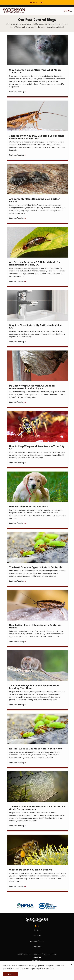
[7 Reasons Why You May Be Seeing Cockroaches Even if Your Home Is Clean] (38, 131)
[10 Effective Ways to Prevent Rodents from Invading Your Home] (38, 680)
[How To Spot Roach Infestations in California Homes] (38, 619)
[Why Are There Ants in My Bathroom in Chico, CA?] (38, 319)
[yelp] (38, 926)
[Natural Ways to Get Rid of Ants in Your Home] (38, 741)
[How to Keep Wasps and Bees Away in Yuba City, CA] (38, 440)
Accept (10, 974)
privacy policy (37, 968)
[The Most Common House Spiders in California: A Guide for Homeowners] (38, 801)
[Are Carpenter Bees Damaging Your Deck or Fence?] (38, 194)
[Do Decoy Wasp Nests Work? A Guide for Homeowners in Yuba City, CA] (38, 379)
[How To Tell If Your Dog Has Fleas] (38, 500)
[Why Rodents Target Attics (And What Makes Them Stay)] (38, 66)
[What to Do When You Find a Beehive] (38, 863)
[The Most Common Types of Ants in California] (38, 559)
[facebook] (36, 926)
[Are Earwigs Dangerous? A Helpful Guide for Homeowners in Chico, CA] (38, 257)
